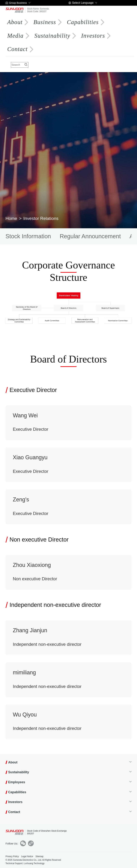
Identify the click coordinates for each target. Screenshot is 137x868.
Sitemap (39, 856)
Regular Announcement (90, 236)
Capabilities (83, 22)
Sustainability (52, 36)
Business (45, 22)
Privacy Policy (12, 856)
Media (15, 36)
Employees (17, 782)
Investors (93, 36)
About (15, 22)
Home (11, 218)
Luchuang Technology (34, 863)
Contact (17, 49)
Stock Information (28, 236)
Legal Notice (27, 856)
